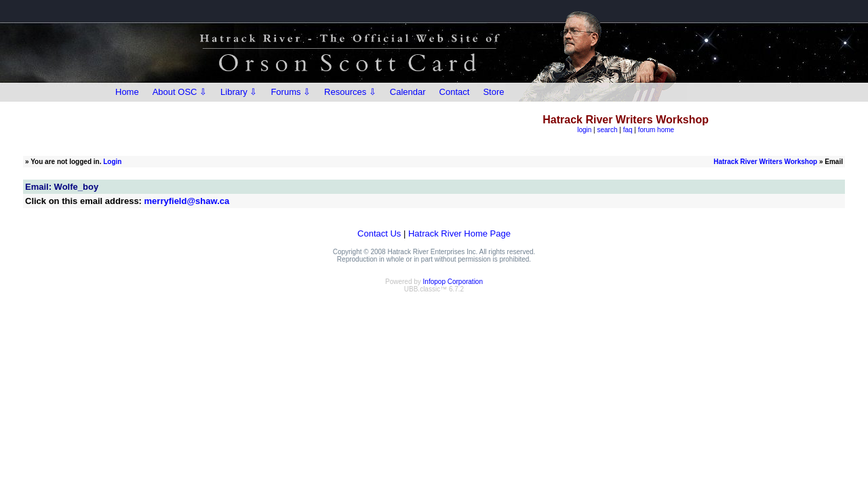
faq (628, 130)
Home (127, 92)
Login (112, 162)
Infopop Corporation (453, 282)
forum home (656, 130)
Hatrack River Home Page (459, 233)
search (608, 130)
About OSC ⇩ (180, 92)
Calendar (408, 92)
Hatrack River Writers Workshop (765, 162)
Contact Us (379, 233)
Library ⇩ (239, 92)
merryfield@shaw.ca (187, 201)
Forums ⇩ (291, 92)
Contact (455, 92)
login (584, 130)
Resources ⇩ (350, 92)
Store (493, 92)
